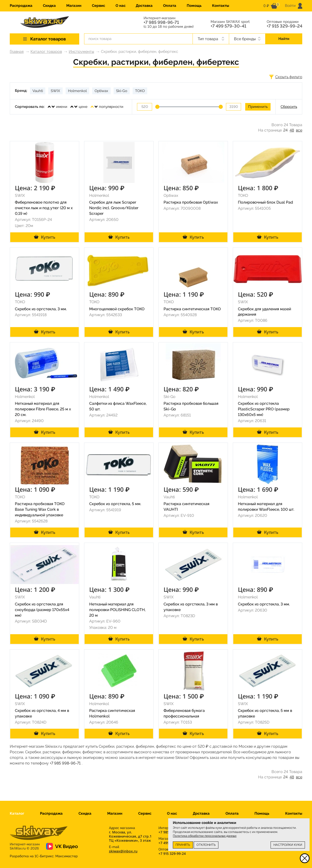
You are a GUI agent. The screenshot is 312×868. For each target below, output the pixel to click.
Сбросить (289, 107)
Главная (17, 52)
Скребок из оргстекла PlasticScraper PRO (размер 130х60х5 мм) (264, 409)
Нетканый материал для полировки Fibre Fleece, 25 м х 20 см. (43, 409)
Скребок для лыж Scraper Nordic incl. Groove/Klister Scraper (114, 208)
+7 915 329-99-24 (284, 26)
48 (292, 130)
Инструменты (81, 52)
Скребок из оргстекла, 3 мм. (41, 309)
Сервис (98, 6)
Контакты (221, 6)
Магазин (74, 6)
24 (285, 130)
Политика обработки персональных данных (205, 836)
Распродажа (21, 6)
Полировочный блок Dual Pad (265, 202)
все (299, 130)
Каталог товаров (46, 52)
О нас (121, 6)
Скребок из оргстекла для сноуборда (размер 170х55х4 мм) (42, 610)
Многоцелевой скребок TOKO (117, 309)
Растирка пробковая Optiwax (191, 202)
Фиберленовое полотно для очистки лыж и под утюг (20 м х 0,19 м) (44, 208)
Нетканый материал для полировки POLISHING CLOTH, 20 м (117, 610)
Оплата (170, 6)
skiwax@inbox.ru (123, 851)
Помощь (194, 6)
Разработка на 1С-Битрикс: (44, 856)
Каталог (17, 813)
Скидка (49, 6)
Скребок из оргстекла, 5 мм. (115, 504)
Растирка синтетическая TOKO (192, 309)
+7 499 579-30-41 (228, 26)
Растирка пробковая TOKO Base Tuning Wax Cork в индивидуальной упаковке (40, 509)
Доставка (144, 6)
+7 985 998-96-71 (161, 22)
